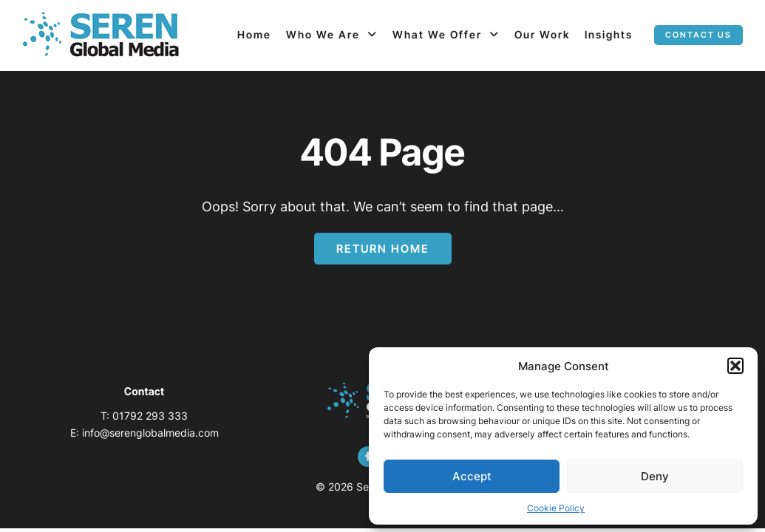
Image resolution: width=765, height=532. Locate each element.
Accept (472, 476)
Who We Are (323, 34)
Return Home (383, 249)
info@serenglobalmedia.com (150, 433)
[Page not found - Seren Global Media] (101, 35)
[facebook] (368, 457)
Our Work (542, 34)
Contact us (698, 35)
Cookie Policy (556, 508)
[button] (735, 366)
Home (254, 34)
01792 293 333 (150, 416)
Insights (609, 34)
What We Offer (437, 34)
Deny (655, 476)
